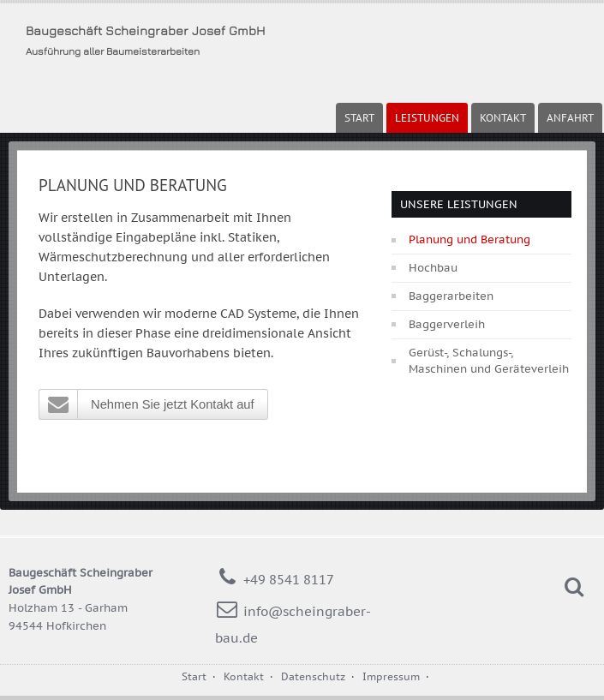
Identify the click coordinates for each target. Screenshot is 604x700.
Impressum (391, 676)
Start (359, 118)
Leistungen (427, 118)
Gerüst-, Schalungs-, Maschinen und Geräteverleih (489, 361)
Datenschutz (313, 676)
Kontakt (503, 118)
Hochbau (433, 268)
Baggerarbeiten (451, 296)
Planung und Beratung (469, 239)
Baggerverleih (447, 324)
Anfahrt (570, 118)
